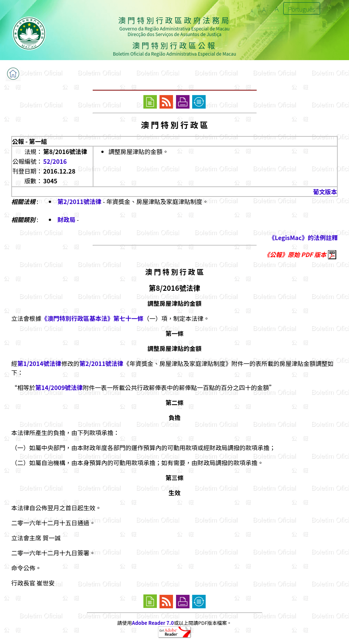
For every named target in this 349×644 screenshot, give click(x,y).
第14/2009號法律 (59, 387)
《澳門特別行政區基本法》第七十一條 (92, 318)
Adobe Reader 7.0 (153, 623)
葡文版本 (325, 192)
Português (302, 9)
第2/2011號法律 (79, 201)
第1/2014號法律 (39, 363)
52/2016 (55, 161)
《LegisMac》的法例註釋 (303, 237)
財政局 (66, 219)
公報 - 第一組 (29, 141)
